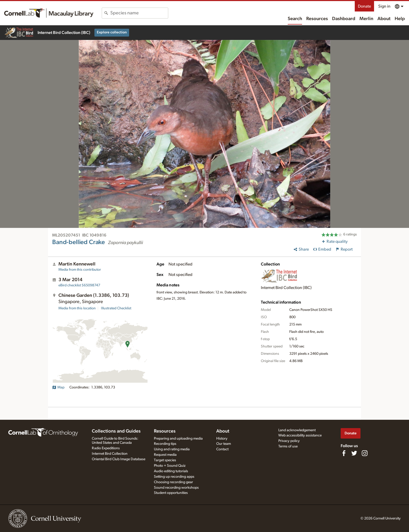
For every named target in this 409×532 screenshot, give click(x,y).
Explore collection (112, 32)
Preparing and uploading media (178, 439)
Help (400, 19)
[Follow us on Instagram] (365, 453)
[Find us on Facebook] (344, 453)
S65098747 (79, 285)
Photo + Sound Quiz (170, 466)
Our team (224, 444)
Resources (317, 19)
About (384, 19)
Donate (364, 6)
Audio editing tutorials (171, 471)
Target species (165, 460)
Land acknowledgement (297, 430)
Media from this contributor (80, 270)
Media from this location (77, 308)
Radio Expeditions (106, 448)
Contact (222, 449)
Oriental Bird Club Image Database (119, 459)
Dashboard (344, 19)
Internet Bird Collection (110, 454)
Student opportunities (171, 493)
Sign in (384, 6)
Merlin (366, 19)
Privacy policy (289, 441)
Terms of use (288, 446)
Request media (165, 455)
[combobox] (139, 13)
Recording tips (165, 444)
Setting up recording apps (174, 477)
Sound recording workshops (176, 488)
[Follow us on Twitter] (354, 453)
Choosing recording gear (173, 482)
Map (58, 387)
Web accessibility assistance (300, 435)
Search (295, 19)
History (222, 439)
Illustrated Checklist (116, 308)
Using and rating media (172, 449)
